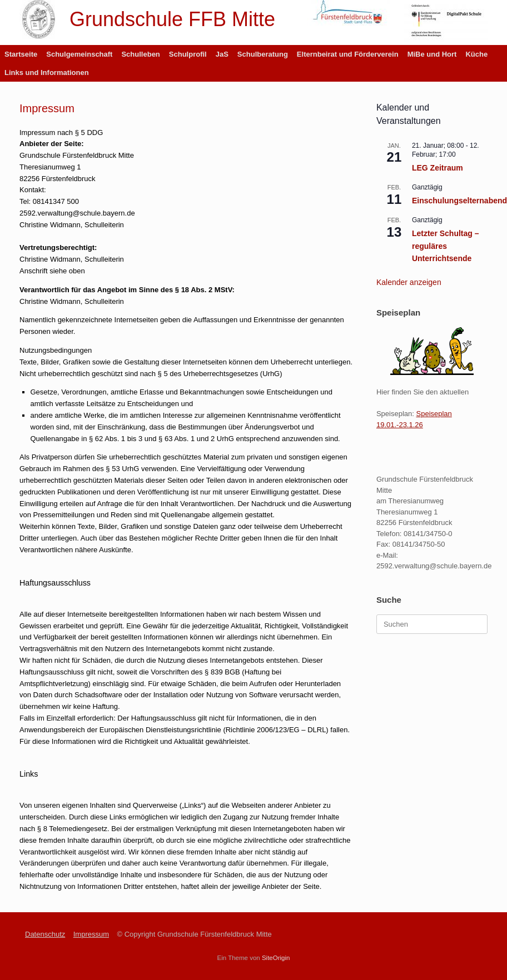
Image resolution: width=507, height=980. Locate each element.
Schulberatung (263, 54)
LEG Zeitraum (438, 168)
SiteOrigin (276, 958)
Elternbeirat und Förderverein (348, 54)
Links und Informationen (47, 72)
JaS (222, 54)
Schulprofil (188, 54)
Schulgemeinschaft (79, 54)
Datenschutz (45, 934)
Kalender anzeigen (409, 282)
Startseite (21, 54)
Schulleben (140, 54)
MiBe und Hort (432, 54)
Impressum (91, 934)
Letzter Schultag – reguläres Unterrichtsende (446, 246)
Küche (476, 54)
